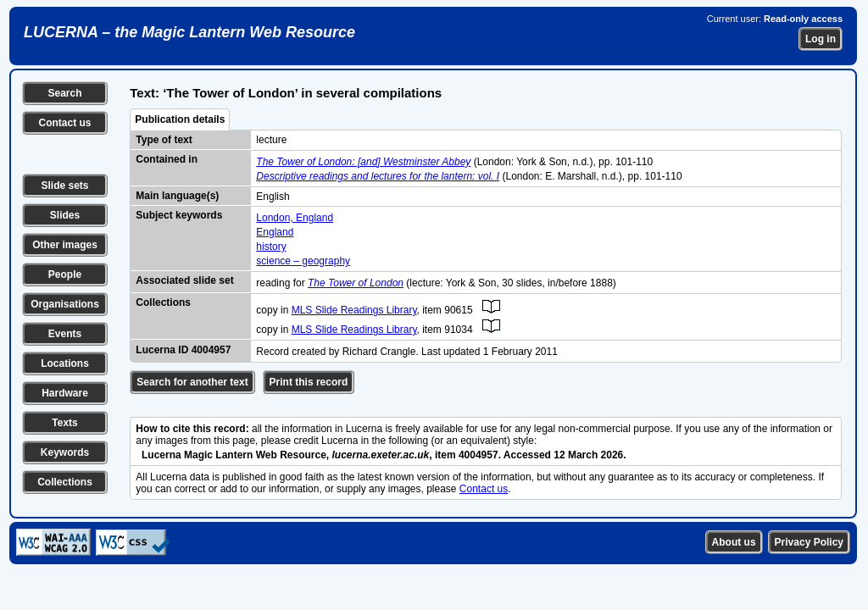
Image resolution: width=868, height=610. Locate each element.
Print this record (309, 382)
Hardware (65, 393)
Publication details (180, 119)
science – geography (303, 261)
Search (64, 93)
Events (65, 334)
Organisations (65, 304)
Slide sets (64, 186)
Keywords (65, 452)
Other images (65, 245)
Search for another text (192, 382)
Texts (64, 423)
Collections (65, 482)
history (271, 247)
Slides (65, 215)
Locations (65, 363)
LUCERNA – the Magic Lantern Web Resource (189, 32)
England (275, 232)
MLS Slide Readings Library (354, 310)
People (65, 274)
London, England (295, 218)
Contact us (64, 123)
